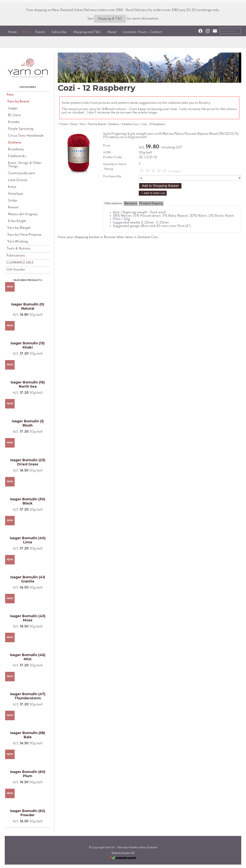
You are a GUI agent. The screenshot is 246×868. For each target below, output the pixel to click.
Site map (123, 848)
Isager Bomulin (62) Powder (28, 813)
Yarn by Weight (19, 228)
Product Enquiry (151, 203)
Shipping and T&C (87, 32)
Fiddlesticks (17, 156)
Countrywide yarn (22, 173)
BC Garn (14, 115)
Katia (12, 187)
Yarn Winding (18, 242)
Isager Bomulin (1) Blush (28, 423)
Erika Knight (17, 221)
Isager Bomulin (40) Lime (28, 540)
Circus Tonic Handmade (26, 136)
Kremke (14, 122)
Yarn (10, 95)
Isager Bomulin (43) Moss (28, 618)
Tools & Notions (18, 249)
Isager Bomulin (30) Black (28, 501)
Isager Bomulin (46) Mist (28, 657)
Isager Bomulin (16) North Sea (28, 384)
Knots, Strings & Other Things (25, 165)
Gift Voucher (16, 270)
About (112, 32)
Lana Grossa (18, 180)
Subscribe (59, 32)
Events (40, 32)
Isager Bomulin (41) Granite (28, 579)
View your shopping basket (78, 237)
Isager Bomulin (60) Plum (28, 774)
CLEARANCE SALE (20, 263)
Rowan (13, 207)
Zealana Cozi (130, 124)
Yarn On (110, 848)
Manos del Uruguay (23, 214)
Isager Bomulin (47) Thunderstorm (28, 696)
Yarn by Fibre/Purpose (24, 235)
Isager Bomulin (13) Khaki (28, 345)
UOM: (107, 153)
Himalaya (15, 194)
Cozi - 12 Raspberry (153, 124)
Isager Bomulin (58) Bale (28, 735)
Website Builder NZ (123, 853)
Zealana (15, 143)
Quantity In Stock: (115, 164)
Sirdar (13, 201)
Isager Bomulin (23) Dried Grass (28, 462)
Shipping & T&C (110, 19)
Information (113, 203)
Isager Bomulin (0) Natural (28, 306)
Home (12, 32)
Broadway (16, 149)
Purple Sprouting (21, 129)
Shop (26, 32)
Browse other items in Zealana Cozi (131, 237)
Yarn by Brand (18, 102)
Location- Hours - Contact (142, 32)
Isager (13, 108)
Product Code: (113, 157)
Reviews (131, 203)
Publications (16, 256)
